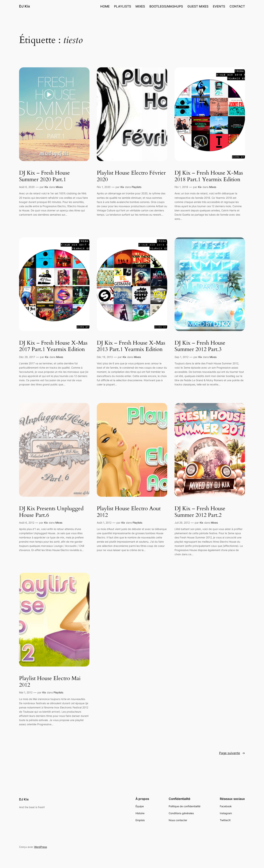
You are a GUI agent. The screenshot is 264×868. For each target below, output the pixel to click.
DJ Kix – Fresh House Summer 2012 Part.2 (200, 512)
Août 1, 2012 (104, 523)
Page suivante (232, 753)
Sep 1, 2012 (181, 357)
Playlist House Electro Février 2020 (131, 176)
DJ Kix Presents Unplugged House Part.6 (51, 512)
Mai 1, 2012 (26, 692)
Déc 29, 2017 (27, 357)
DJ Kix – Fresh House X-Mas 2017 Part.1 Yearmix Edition (53, 346)
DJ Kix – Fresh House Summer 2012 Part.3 (200, 346)
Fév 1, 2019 (181, 187)
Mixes (59, 187)
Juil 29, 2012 (182, 523)
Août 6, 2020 (27, 187)
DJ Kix (25, 6)
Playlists (136, 187)
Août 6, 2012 (27, 523)
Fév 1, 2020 (104, 187)
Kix (46, 187)
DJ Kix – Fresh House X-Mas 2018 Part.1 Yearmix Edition (209, 176)
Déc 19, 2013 (105, 357)
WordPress (41, 847)
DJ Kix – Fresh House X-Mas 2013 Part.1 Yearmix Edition (131, 346)
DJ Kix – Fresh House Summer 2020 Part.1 (44, 176)
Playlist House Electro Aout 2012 (129, 512)
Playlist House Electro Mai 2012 (50, 682)
